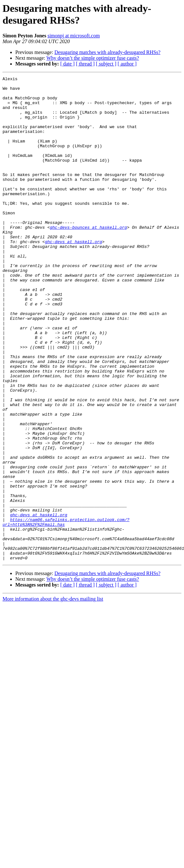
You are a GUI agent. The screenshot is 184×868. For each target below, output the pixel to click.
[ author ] (127, 64)
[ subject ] (106, 64)
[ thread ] (85, 64)
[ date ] (67, 64)
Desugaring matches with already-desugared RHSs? (107, 52)
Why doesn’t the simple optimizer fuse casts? (92, 58)
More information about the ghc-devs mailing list (53, 696)
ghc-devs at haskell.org (74, 275)
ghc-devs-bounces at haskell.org (88, 258)
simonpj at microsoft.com (74, 36)
